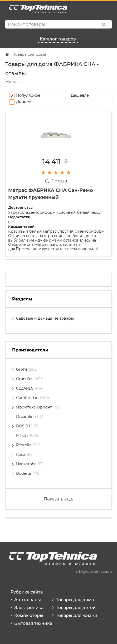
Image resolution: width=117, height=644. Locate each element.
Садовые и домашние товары (45, 318)
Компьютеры (29, 615)
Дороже (24, 102)
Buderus (28, 473)
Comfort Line (33, 398)
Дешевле (80, 95)
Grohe (26, 369)
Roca (24, 454)
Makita (27, 436)
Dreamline (30, 417)
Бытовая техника (33, 623)
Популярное (28, 95)
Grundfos (29, 379)
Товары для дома (75, 600)
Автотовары (28, 600)
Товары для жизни (77, 615)
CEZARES (29, 388)
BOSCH (28, 426)
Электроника (29, 608)
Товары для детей (76, 608)
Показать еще (59, 499)
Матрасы (14, 82)
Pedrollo (28, 445)
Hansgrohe (30, 464)
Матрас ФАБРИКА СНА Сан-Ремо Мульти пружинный (51, 194)
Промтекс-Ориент (38, 407)
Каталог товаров (58, 39)
